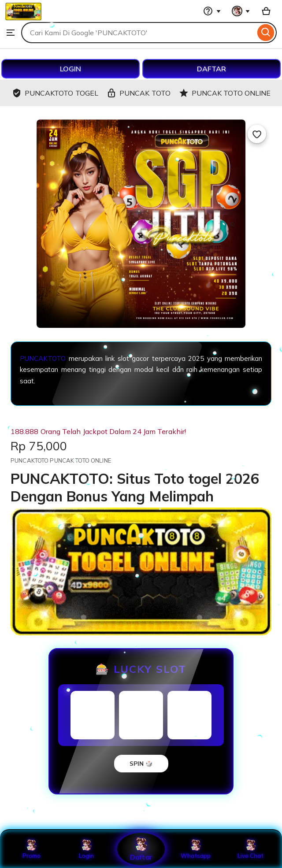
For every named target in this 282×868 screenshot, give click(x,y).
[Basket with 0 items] (266, 11)
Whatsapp (196, 849)
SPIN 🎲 (141, 764)
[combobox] (138, 33)
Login (86, 849)
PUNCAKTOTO (43, 358)
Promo (32, 849)
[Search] (266, 33)
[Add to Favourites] (257, 134)
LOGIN (70, 69)
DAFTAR (211, 69)
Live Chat (250, 849)
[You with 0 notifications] (241, 11)
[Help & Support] (212, 11)
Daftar (141, 849)
